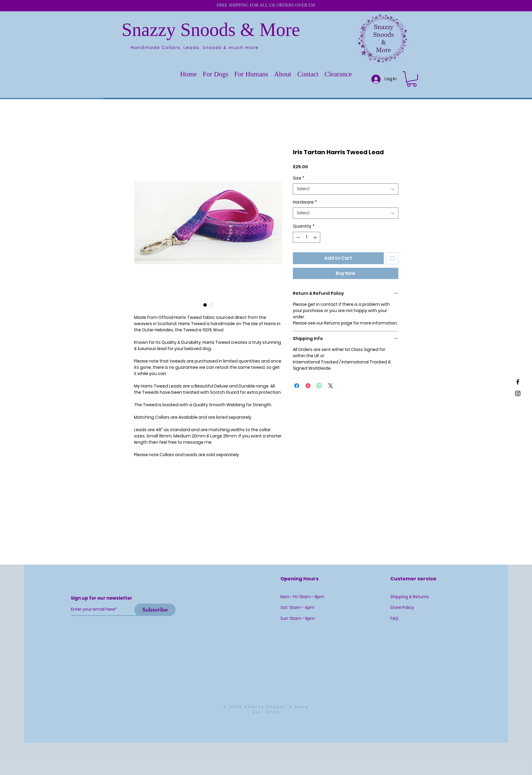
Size (299, 178)
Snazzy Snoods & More (211, 30)
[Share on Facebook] (297, 386)
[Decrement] (297, 237)
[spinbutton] (307, 237)
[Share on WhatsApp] (319, 386)
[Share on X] (331, 386)
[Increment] (316, 237)
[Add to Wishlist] (392, 258)
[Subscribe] (155, 610)
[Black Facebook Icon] (518, 382)
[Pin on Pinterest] (308, 386)
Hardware (305, 202)
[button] (216, 74)
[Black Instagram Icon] (518, 393)
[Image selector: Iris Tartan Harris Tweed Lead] (205, 305)
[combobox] (346, 189)
